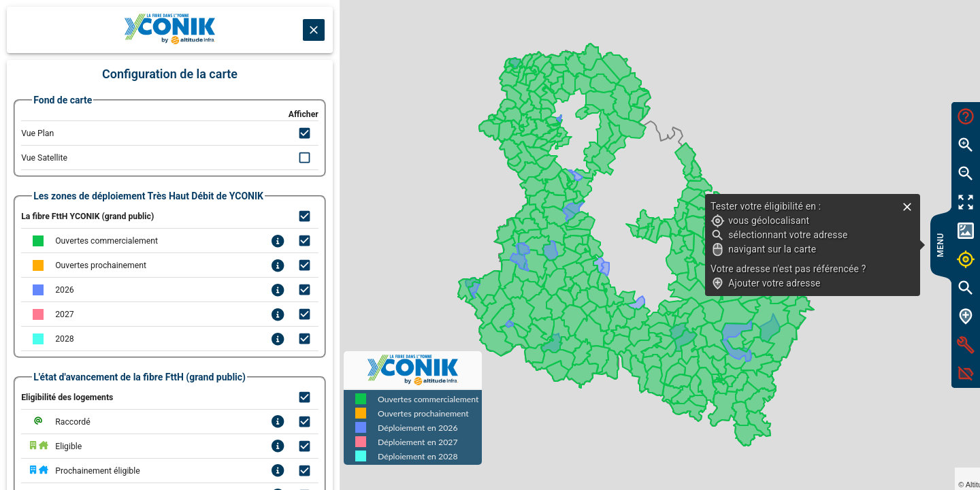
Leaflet (842, 473)
